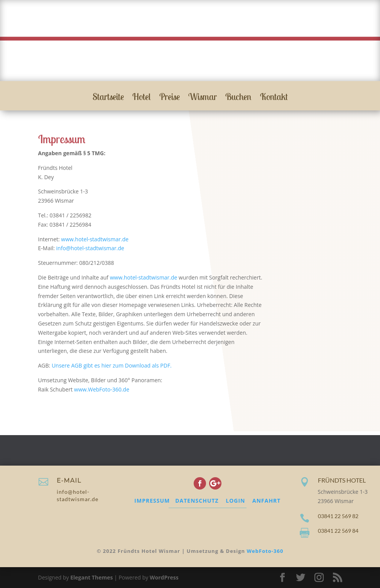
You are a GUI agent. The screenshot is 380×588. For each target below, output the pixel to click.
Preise (170, 98)
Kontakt (274, 98)
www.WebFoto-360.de (102, 389)
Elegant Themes (91, 577)
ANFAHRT (266, 501)
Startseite (108, 98)
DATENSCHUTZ (197, 501)
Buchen (238, 98)
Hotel (142, 98)
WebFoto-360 (265, 551)
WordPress (164, 577)
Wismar (203, 98)
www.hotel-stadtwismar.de (95, 239)
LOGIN (235, 501)
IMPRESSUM (152, 501)
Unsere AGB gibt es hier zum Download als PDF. (112, 365)
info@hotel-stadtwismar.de (90, 248)
